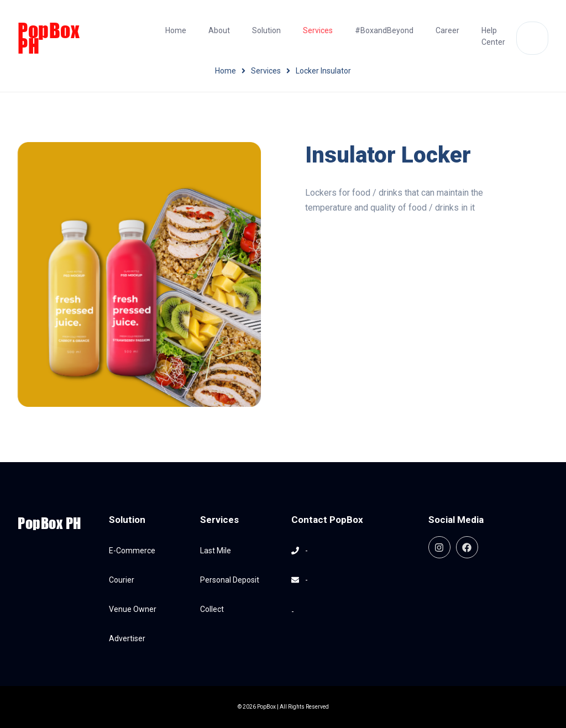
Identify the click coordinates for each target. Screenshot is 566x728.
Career (447, 30)
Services (318, 30)
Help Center (493, 36)
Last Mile (216, 551)
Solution (266, 30)
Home (176, 30)
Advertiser (127, 638)
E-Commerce (132, 551)
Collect (212, 609)
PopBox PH (49, 38)
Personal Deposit (230, 580)
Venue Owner (133, 609)
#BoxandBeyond (384, 30)
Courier (122, 580)
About (219, 30)
